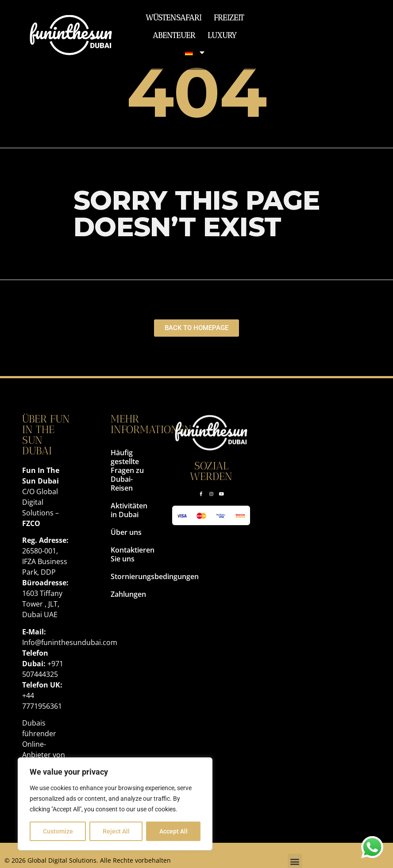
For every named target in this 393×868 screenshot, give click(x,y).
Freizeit (229, 17)
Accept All (173, 831)
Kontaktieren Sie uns (128, 554)
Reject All (116, 831)
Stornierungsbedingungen (128, 576)
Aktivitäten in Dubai (128, 510)
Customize (58, 831)
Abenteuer (174, 35)
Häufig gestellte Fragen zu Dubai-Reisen (127, 470)
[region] (115, 804)
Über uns (126, 532)
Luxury (222, 35)
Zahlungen (128, 594)
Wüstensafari (173, 17)
